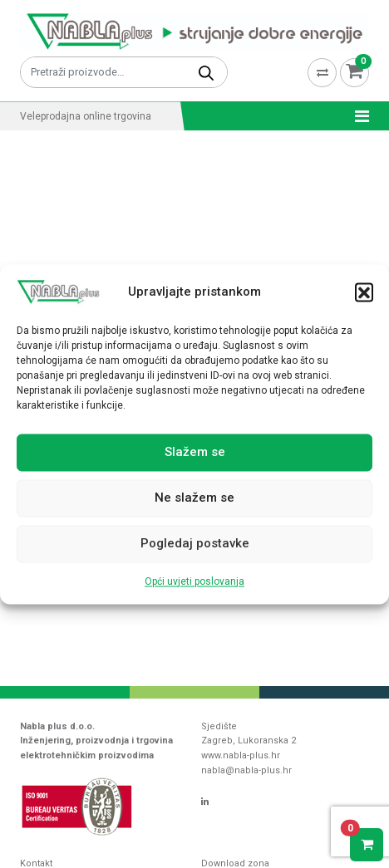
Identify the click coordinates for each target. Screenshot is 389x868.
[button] (364, 292)
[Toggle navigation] (357, 116)
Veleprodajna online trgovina (86, 116)
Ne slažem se (194, 498)
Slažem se (195, 453)
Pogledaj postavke (195, 544)
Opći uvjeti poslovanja (194, 581)
